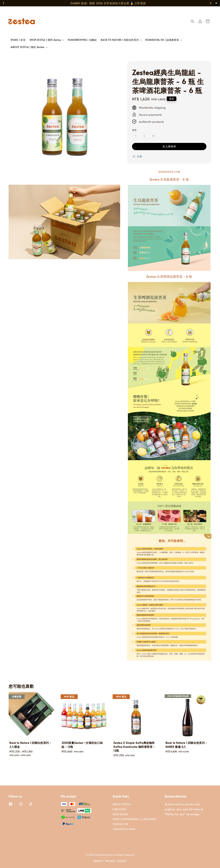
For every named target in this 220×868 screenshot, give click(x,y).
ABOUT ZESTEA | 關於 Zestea (27, 47)
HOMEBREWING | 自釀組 (82, 40)
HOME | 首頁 (18, 40)
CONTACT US (120, 824)
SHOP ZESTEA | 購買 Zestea (45, 40)
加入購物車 (169, 146)
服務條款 (98, 861)
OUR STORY (120, 809)
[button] (192, 21)
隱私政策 (110, 861)
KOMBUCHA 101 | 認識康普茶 (162, 40)
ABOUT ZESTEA (122, 804)
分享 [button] (137, 156)
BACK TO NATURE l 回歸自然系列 (120, 40)
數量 (134, 130)
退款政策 (122, 861)
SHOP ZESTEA (120, 814)
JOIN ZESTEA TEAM (124, 829)
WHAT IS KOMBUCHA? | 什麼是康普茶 (134, 819)
